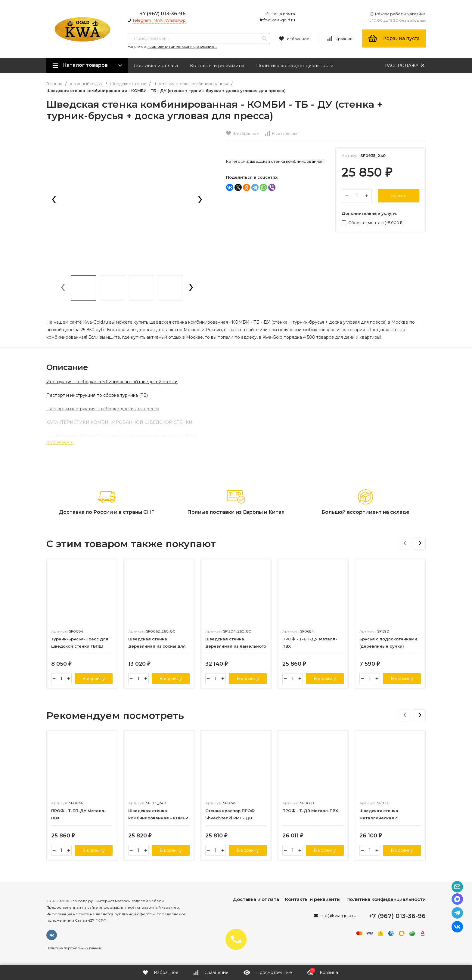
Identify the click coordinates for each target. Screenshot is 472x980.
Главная (54, 84)
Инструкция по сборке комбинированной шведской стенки (112, 382)
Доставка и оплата (156, 65)
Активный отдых (86, 84)
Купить (399, 196)
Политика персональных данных (74, 948)
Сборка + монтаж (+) (373, 223)
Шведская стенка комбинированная (191, 84)
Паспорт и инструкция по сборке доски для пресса (103, 409)
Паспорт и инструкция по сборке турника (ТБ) (97, 395)
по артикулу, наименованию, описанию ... (182, 47)
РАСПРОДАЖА (405, 65)
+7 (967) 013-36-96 (163, 14)
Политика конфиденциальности (295, 65)
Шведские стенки (128, 84)
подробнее (60, 442)
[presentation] (54, 200)
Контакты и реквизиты (217, 65)
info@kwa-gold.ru (278, 20)
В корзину (94, 679)
